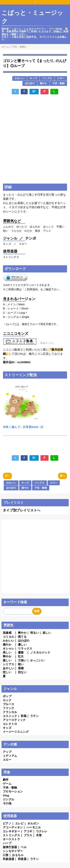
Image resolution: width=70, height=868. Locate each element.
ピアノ (7, 823)
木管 (39, 835)
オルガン (33, 823)
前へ (63, 476)
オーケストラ (11, 839)
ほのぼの (30, 83)
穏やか (43, 83)
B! (34, 91)
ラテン (35, 716)
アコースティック (14, 720)
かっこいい (37, 660)
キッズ (33, 78)
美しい (7, 652)
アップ (7, 752)
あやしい (8, 668)
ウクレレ (42, 831)
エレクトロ (10, 724)
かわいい (20, 78)
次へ (8, 476)
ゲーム (7, 784)
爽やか (22, 633)
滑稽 (21, 668)
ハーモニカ (34, 827)
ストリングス (11, 835)
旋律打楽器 (10, 847)
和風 (24, 716)
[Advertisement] (35, 107)
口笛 (6, 855)
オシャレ (8, 648)
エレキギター (11, 831)
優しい (22, 645)
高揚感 (7, 633)
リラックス (25, 648)
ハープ (7, 843)
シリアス (8, 664)
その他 (7, 803)
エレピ (19, 823)
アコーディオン (13, 827)
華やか (7, 656)
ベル (24, 847)
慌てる (22, 637)
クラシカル (10, 712)
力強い (22, 660)
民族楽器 (8, 859)
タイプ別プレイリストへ (22, 510)
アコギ (28, 831)
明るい (35, 633)
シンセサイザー (13, 851)
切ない (22, 672)
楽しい (47, 633)
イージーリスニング (16, 732)
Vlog (6, 795)
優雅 (21, 652)
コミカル (8, 637)
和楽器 (22, 859)
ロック (7, 700)
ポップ (7, 696)
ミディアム (10, 756)
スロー (61, 78)
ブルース (8, 704)
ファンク (8, 708)
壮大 (21, 656)
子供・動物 (59, 83)
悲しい (7, 672)
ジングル (47, 78)
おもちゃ (18, 855)
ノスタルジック (40, 652)
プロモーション (13, 791)
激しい (7, 660)
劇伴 (6, 780)
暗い (21, 664)
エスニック (10, 716)
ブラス (28, 835)
